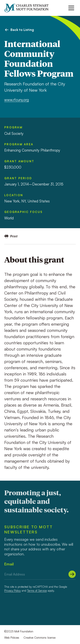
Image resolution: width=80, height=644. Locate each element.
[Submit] (72, 574)
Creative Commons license (39, 638)
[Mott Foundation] (28, 8)
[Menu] (71, 8)
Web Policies (12, 638)
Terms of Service (37, 591)
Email (9, 564)
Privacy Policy (12, 591)
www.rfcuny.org (17, 100)
